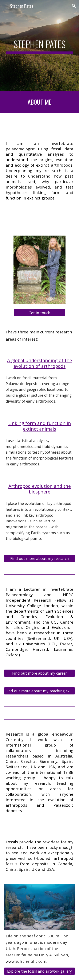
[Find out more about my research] (40, 559)
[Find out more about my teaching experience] (40, 691)
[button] (5, 6)
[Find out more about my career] (40, 673)
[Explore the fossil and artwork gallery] (40, 971)
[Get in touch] (39, 313)
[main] (40, 45)
